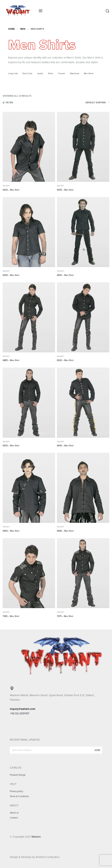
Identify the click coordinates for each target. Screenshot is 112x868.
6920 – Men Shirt (65, 360)
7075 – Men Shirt (65, 616)
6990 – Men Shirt (65, 531)
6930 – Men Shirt (11, 446)
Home (11, 29)
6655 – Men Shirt (65, 275)
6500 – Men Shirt (11, 275)
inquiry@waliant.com (23, 709)
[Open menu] (41, 11)
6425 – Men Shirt (11, 190)
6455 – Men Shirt (65, 190)
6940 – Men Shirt (65, 446)
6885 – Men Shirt (11, 360)
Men (23, 29)
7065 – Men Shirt (11, 616)
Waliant (6, 186)
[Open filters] (8, 103)
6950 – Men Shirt (11, 531)
